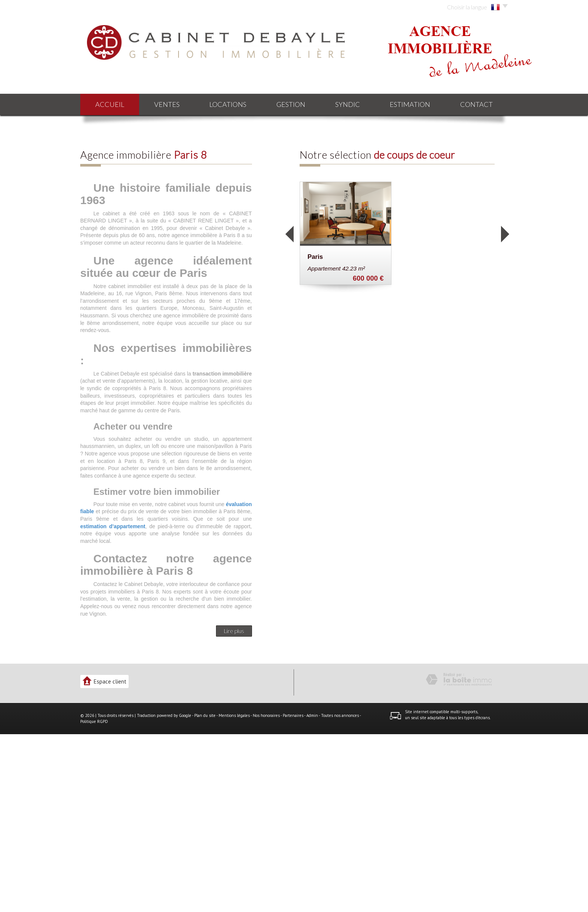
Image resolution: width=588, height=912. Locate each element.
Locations (228, 104)
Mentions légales (234, 893)
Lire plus (234, 809)
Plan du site (205, 893)
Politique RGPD (94, 899)
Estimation (410, 104)
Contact (476, 104)
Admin (312, 893)
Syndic (348, 104)
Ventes (167, 104)
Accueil (110, 104)
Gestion (291, 104)
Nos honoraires (266, 893)
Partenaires (293, 893)
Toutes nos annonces (340, 893)
